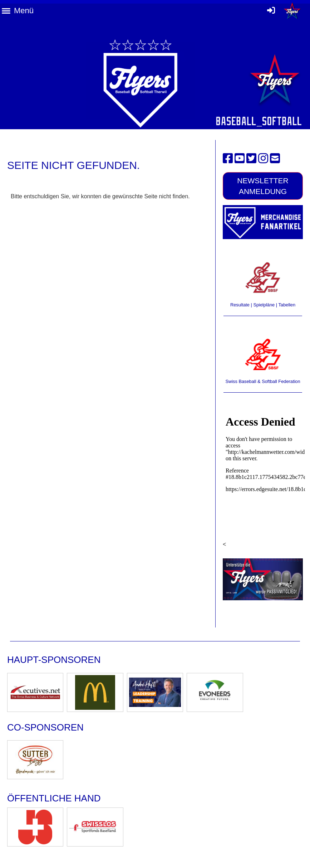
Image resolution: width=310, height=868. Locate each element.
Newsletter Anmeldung (263, 186)
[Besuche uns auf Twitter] (251, 159)
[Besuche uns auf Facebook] (228, 159)
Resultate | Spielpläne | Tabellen (263, 305)
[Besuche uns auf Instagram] (263, 159)
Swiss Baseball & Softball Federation (263, 381)
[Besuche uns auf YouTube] (240, 159)
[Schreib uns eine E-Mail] (275, 159)
